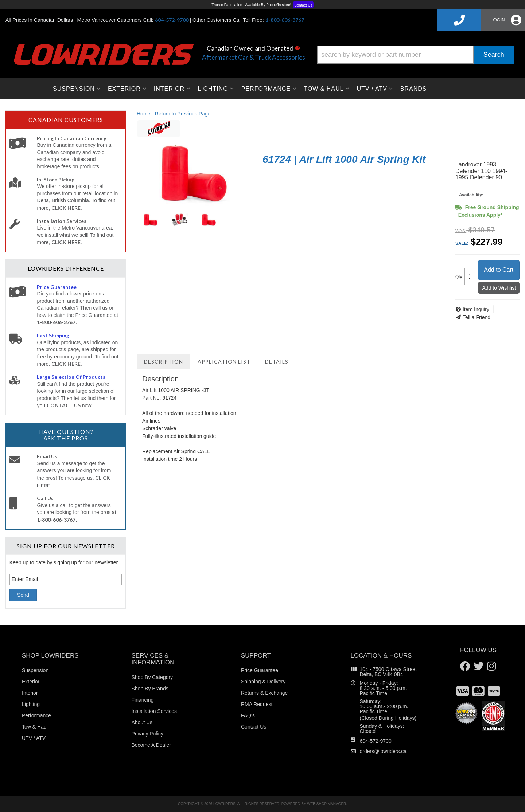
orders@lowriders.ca (383, 751)
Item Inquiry (476, 309)
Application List (224, 362)
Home (143, 114)
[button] (416, 55)
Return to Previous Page (183, 114)
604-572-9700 (376, 741)
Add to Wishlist (499, 288)
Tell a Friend (477, 317)
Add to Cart (499, 270)
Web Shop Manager (326, 804)
